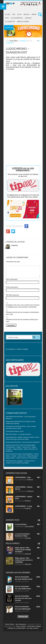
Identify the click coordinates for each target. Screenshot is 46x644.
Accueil (8, 14)
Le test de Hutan (21, 524)
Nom (12, 279)
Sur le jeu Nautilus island (24, 579)
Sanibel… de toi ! (19, 431)
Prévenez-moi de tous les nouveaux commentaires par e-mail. (23, 313)
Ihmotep (8, 421)
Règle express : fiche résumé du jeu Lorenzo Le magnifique (24, 560)
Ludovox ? (28, 18)
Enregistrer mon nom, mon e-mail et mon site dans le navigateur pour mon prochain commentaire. (23, 306)
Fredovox (23, 41)
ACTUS (19, 14)
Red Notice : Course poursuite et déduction (27, 442)
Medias (34, 14)
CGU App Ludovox (33, 628)
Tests (7, 18)
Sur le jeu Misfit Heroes (23, 589)
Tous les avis (23, 616)
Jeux (14, 14)
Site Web (12, 295)
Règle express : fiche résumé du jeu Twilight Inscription (23, 550)
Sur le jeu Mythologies (23, 609)
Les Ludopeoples (17, 18)
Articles (26, 14)
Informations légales (34, 626)
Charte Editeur (10, 624)
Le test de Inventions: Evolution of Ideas (23, 535)
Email (12, 287)
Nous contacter (21, 626)
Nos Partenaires (21, 624)
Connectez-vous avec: (13, 262)
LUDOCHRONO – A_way (24, 506)
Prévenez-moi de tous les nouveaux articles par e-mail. (22, 320)
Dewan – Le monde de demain (22, 434)
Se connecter (10, 22)
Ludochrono (10, 43)
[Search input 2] (20, 337)
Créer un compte (23, 22)
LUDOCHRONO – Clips (23, 477)
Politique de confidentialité (16, 628)
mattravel (28, 554)
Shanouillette (30, 527)
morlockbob (25, 577)
